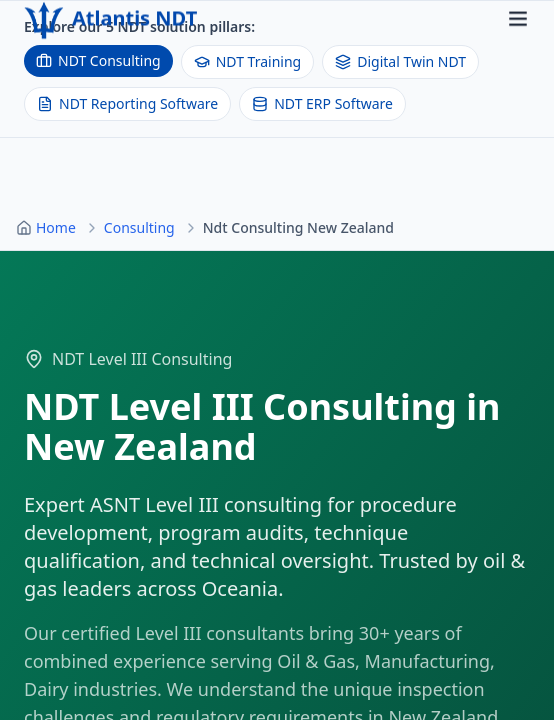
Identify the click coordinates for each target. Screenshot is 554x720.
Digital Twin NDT (400, 61)
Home (56, 227)
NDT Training (247, 61)
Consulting (139, 227)
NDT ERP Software (322, 103)
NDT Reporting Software (127, 103)
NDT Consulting (98, 60)
